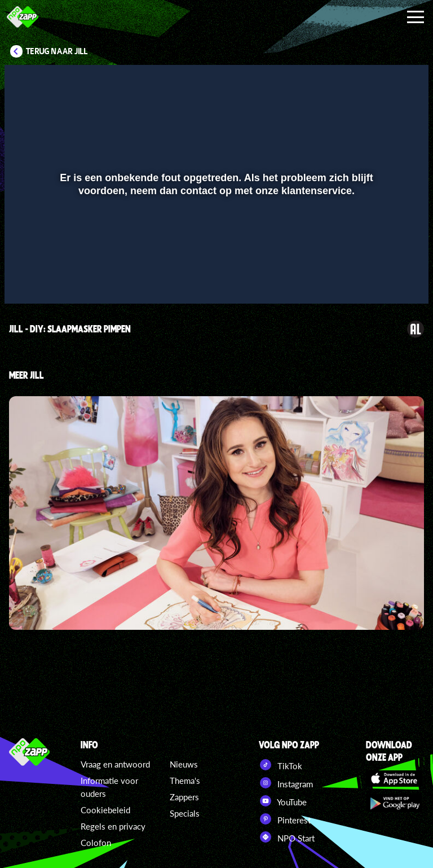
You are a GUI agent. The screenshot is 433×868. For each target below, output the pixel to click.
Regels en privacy (113, 826)
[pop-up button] (382, 279)
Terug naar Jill (57, 51)
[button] (27, 279)
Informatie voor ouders (109, 787)
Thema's (185, 781)
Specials (185, 813)
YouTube (283, 801)
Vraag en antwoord (115, 764)
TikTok (280, 765)
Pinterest (285, 819)
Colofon (96, 843)
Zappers (184, 797)
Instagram (286, 783)
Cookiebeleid (105, 810)
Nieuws (184, 764)
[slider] (215, 255)
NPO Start (287, 837)
